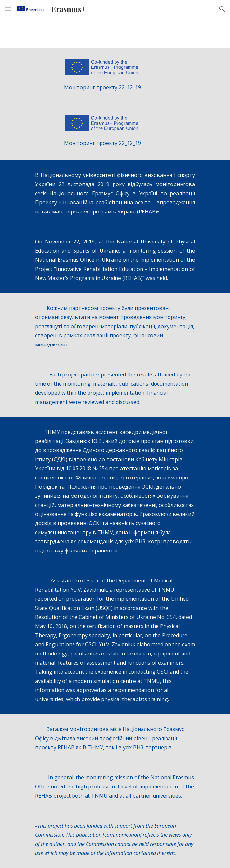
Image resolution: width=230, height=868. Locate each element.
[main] (115, 87)
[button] (8, 9)
